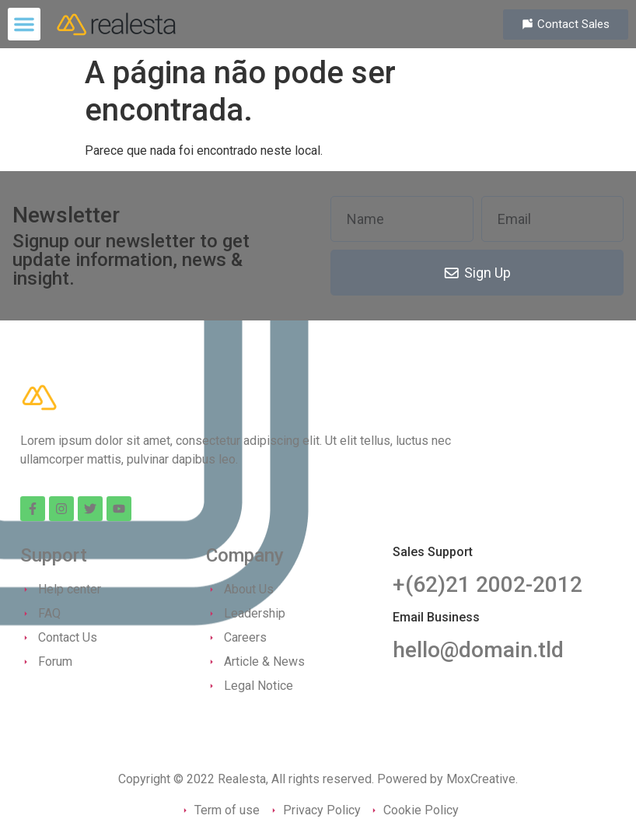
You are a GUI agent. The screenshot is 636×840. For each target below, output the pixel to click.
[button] (24, 24)
